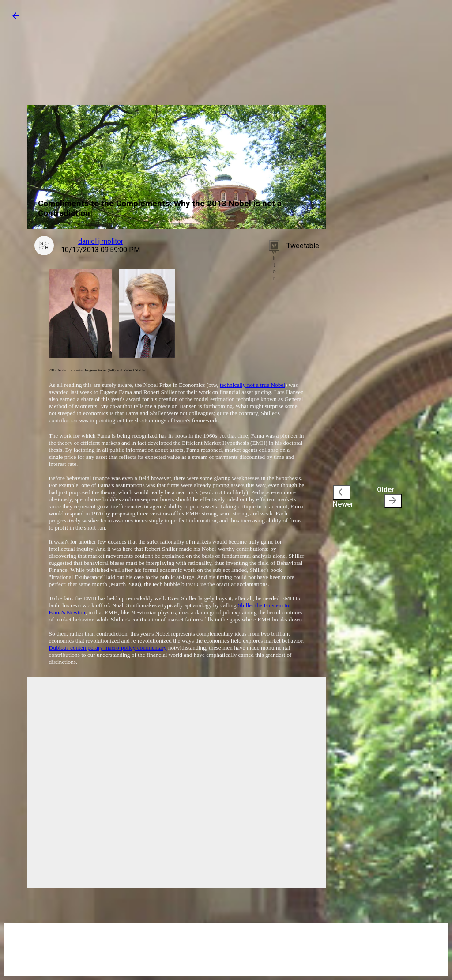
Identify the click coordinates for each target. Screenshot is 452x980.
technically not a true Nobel (252, 385)
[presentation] (342, 493)
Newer (343, 497)
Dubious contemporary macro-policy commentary (108, 648)
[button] (16, 19)
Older (389, 497)
